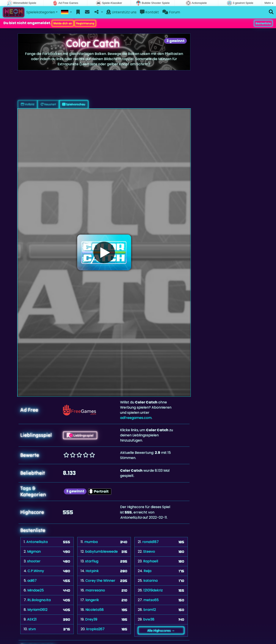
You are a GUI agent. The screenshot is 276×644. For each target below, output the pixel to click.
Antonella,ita (37, 542)
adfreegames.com (136, 418)
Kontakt (149, 12)
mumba (91, 542)
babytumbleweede (101, 551)
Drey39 (91, 619)
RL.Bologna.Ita (39, 600)
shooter (34, 561)
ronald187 (151, 542)
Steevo (149, 551)
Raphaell (151, 561)
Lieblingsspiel (80, 435)
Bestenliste (263, 23)
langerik (92, 600)
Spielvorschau (74, 104)
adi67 (32, 580)
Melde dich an (63, 23)
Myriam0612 (37, 609)
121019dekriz (153, 590)
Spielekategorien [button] (41, 12)
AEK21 (32, 619)
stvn (32, 629)
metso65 (151, 600)
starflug (92, 561)
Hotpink (92, 571)
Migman (34, 551)
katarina (151, 580)
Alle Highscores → (161, 630)
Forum (171, 12)
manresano (95, 590)
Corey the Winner (100, 580)
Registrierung (85, 23)
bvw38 (149, 619)
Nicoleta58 (95, 609)
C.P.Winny (36, 571)
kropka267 (95, 629)
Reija (147, 571)
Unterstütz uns (121, 12)
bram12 (150, 609)
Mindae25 (36, 590)
